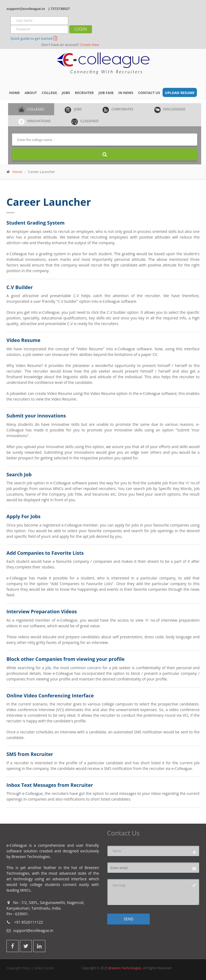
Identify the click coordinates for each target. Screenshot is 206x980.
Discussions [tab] (170, 110)
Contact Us (149, 93)
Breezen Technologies (125, 968)
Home (14, 93)
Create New (90, 45)
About (31, 93)
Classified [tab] (85, 122)
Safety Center (44, 968)
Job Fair (106, 93)
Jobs (66, 93)
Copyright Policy (19, 968)
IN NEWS (126, 93)
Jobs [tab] (73, 110)
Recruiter (84, 93)
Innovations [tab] (34, 122)
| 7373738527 (59, 9)
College (49, 93)
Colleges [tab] (31, 110)
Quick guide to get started (31, 38)
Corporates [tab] (118, 110)
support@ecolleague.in (26, 9)
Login (81, 29)
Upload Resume (180, 93)
